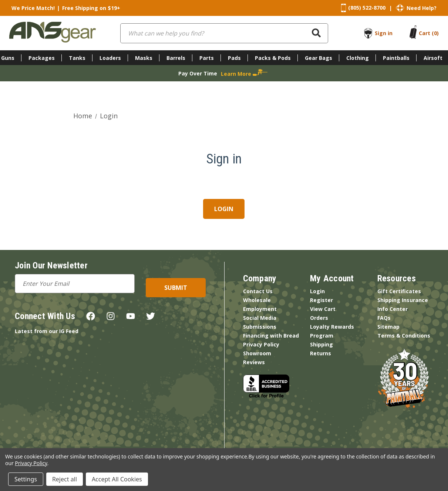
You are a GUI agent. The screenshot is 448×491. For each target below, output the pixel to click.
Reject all (65, 479)
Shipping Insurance (403, 300)
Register (321, 300)
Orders (319, 318)
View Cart (323, 309)
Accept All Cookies (117, 479)
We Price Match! (33, 8)
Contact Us (258, 291)
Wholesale (257, 300)
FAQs (384, 318)
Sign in (384, 33)
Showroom (257, 353)
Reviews (254, 362)
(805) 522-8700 (367, 8)
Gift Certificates (399, 291)
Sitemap (388, 327)
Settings (26, 479)
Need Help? (422, 8)
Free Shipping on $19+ (91, 8)
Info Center (393, 309)
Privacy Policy (261, 344)
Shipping (321, 344)
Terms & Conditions (404, 336)
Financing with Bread (271, 336)
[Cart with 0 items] (429, 33)
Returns (321, 353)
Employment (260, 309)
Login (317, 291)
